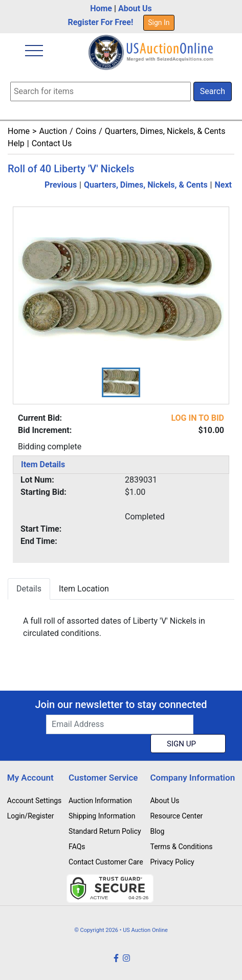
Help (16, 143)
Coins (86, 131)
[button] (121, 382)
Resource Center (176, 816)
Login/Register (31, 816)
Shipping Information (102, 816)
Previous (61, 185)
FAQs (77, 847)
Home (101, 8)
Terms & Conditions (181, 847)
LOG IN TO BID (197, 418)
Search (213, 91)
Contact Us (52, 143)
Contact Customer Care (106, 862)
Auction (53, 131)
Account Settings (34, 801)
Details (29, 589)
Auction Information (100, 801)
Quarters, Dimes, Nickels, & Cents (165, 131)
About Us (135, 8)
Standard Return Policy (105, 831)
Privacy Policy (172, 862)
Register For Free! (100, 22)
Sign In (159, 22)
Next (223, 185)
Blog (157, 831)
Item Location (84, 589)
